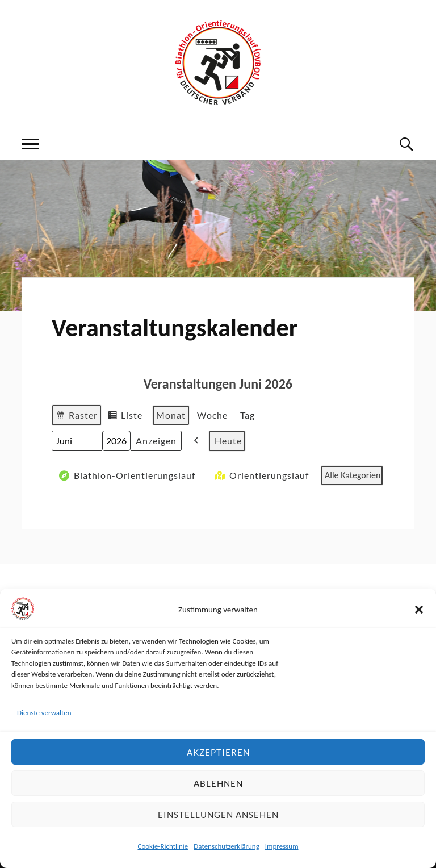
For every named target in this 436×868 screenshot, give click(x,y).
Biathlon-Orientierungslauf (126, 476)
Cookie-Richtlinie (163, 846)
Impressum (282, 846)
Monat (171, 415)
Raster (76, 417)
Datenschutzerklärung (227, 846)
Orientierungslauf (261, 475)
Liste (125, 417)
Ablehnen (218, 783)
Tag (248, 415)
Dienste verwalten (44, 713)
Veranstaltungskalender (175, 328)
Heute (228, 441)
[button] (419, 610)
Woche (212, 415)
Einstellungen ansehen (218, 815)
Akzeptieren (218, 752)
